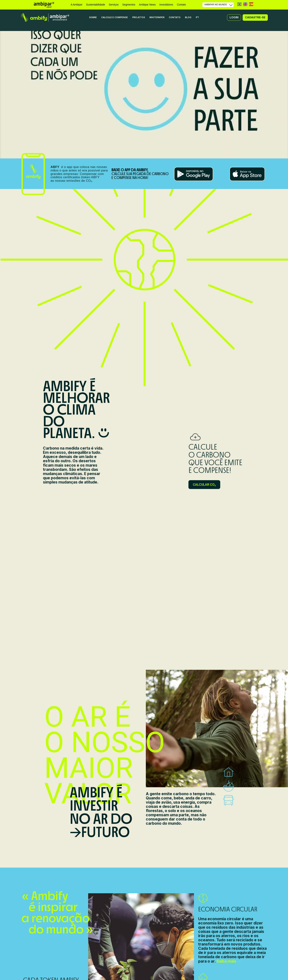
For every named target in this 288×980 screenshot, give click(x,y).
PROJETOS (139, 17)
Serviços (114, 5)
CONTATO (175, 17)
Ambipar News (147, 5)
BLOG (188, 17)
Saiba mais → (229, 961)
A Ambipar (77, 5)
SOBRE (93, 17)
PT (239, 4)
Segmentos (129, 5)
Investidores (166, 5)
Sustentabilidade (96, 5)
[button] (234, 17)
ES (251, 4)
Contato (181, 5)
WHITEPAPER (157, 17)
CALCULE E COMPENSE (115, 17)
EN (245, 4)
